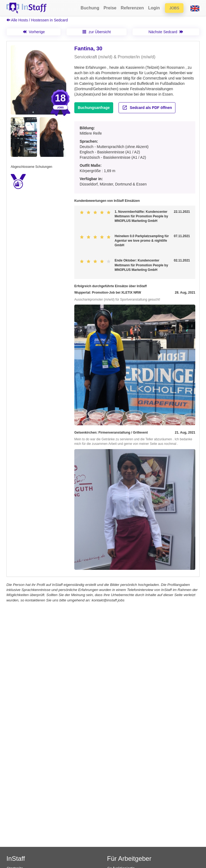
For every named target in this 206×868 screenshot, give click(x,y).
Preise (110, 8)
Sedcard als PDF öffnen (147, 108)
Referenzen (132, 8)
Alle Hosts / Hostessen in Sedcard (37, 20)
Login (154, 8)
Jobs (174, 8)
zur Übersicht (97, 32)
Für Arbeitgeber (129, 858)
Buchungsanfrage (94, 108)
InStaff (16, 858)
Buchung (90, 8)
